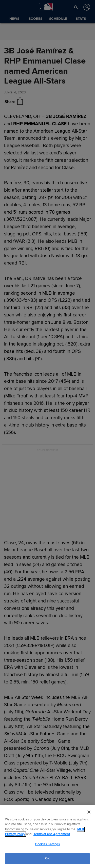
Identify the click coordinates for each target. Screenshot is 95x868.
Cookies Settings (47, 844)
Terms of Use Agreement (52, 834)
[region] (48, 836)
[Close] (89, 812)
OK (47, 858)
